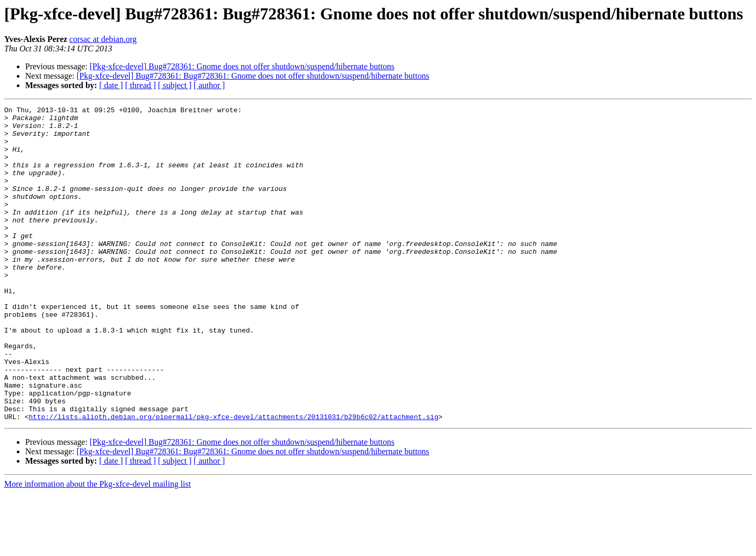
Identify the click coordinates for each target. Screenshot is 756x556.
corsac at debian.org (103, 39)
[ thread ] (140, 85)
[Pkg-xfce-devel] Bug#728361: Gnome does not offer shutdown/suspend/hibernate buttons (242, 66)
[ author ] (209, 85)
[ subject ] (175, 85)
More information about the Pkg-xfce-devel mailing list (97, 547)
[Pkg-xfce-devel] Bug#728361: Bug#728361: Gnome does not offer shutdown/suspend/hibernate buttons (253, 76)
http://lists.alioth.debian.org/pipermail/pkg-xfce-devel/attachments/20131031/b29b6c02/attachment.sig (234, 479)
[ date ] (111, 85)
